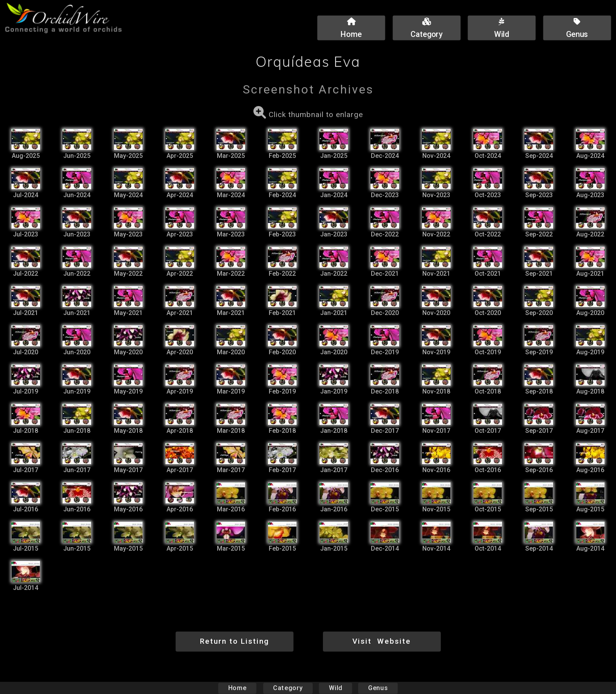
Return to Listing (235, 641)
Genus (378, 688)
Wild (335, 688)
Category (288, 688)
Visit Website (382, 641)
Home (237, 688)
